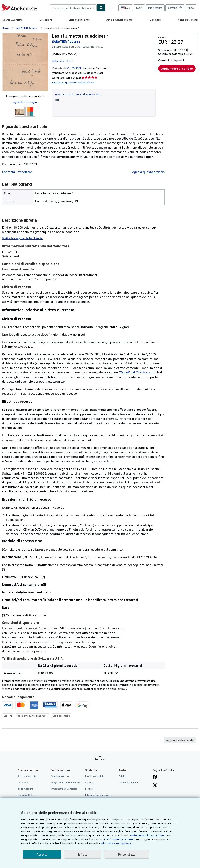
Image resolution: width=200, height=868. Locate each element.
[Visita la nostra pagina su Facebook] (155, 777)
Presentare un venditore (64, 789)
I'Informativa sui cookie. (120, 839)
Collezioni (46, 20)
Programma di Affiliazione (66, 782)
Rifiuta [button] (83, 854)
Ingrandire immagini (25, 102)
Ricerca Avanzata (12, 20)
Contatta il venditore (17, 172)
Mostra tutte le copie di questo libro (78, 94)
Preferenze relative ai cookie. (148, 835)
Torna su (100, 759)
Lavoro (89, 789)
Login (139, 8)
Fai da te (123, 776)
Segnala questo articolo (148, 172)
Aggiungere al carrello (177, 69)
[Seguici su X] (155, 786)
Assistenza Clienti (128, 782)
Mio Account (155, 8)
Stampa (89, 782)
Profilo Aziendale (95, 776)
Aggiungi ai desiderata (180, 740)
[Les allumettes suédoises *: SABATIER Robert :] (25, 62)
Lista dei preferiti (63, 61)
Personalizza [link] (127, 854)
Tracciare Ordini (26, 795)
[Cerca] (101, 8)
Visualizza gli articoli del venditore (73, 82)
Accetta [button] (42, 854)
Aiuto (191, 8)
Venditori (155, 20)
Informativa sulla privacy (98, 795)
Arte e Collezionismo (120, 20)
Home (6, 28)
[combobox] (73, 8)
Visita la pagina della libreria (22, 238)
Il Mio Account (25, 789)
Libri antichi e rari (79, 20)
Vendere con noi (188, 20)
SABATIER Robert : (27, 28)
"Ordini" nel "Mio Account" (137, 372)
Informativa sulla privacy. (116, 843)
